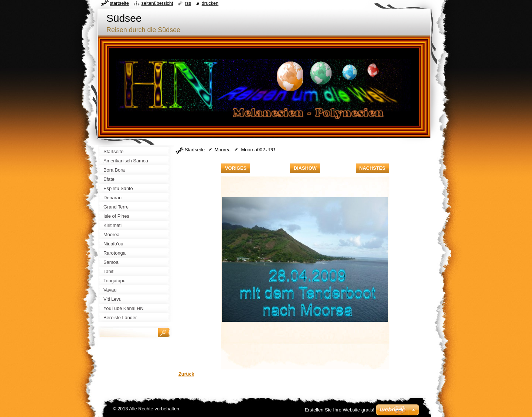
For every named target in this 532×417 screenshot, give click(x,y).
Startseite (195, 150)
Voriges (236, 168)
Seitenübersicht (157, 3)
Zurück (186, 374)
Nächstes (372, 168)
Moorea (223, 150)
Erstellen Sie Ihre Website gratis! (340, 410)
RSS (188, 3)
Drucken (210, 3)
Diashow (305, 168)
